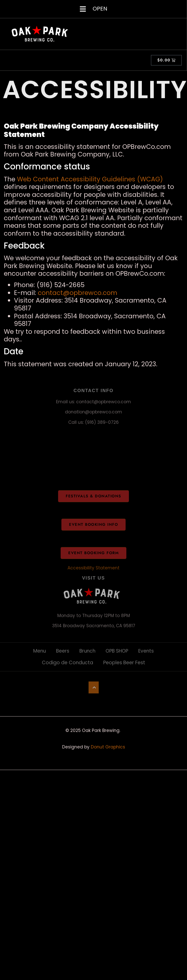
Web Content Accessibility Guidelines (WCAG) (90, 179)
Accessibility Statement (93, 568)
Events (146, 651)
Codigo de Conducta (67, 663)
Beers (63, 651)
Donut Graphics (108, 747)
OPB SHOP (117, 651)
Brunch (87, 651)
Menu (40, 651)
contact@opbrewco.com (78, 293)
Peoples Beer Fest (124, 663)
